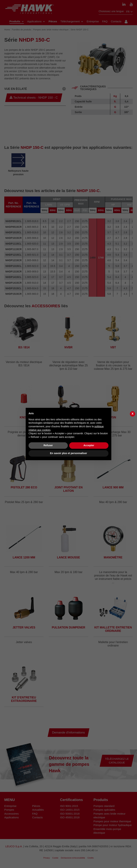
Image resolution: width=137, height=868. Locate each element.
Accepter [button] (89, 445)
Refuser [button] (48, 445)
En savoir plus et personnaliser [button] (68, 453)
